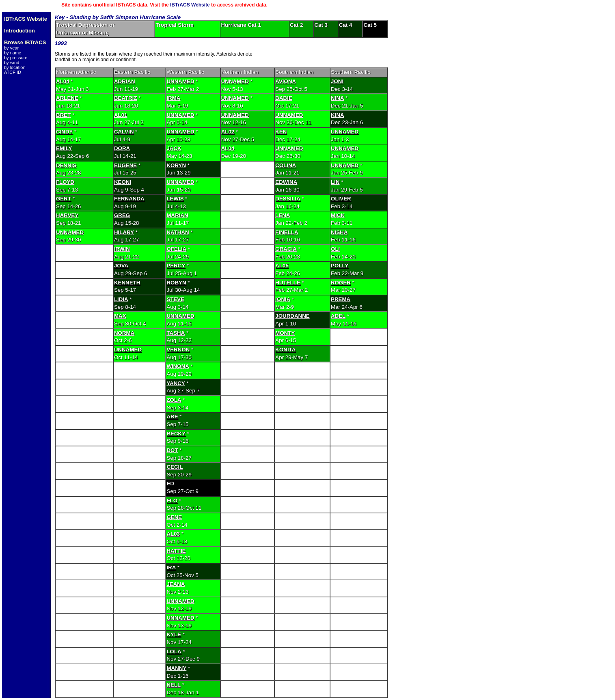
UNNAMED (180, 81)
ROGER (341, 283)
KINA (338, 115)
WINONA (178, 366)
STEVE (175, 299)
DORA (122, 148)
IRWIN (122, 249)
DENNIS (66, 165)
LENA (283, 215)
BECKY (176, 434)
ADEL (338, 316)
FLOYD (65, 182)
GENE (174, 517)
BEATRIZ (126, 98)
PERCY (176, 266)
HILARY (124, 232)
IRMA (173, 98)
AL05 (282, 266)
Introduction (19, 31)
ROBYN (176, 283)
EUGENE (125, 165)
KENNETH (127, 283)
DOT (172, 450)
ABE (172, 417)
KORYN (176, 165)
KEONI (123, 182)
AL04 (63, 81)
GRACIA (286, 249)
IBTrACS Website (190, 5)
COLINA (286, 165)
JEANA (176, 584)
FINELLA (287, 232)
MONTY (285, 333)
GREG (122, 215)
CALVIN (124, 132)
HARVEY (67, 215)
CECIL (175, 467)
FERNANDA (129, 199)
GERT (64, 199)
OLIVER (341, 199)
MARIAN (177, 215)
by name (13, 53)
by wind (12, 62)
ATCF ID (13, 72)
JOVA (121, 266)
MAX (120, 316)
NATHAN (178, 232)
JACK (174, 148)
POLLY (340, 266)
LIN (335, 182)
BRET (63, 115)
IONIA (283, 299)
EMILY (64, 148)
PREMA (341, 299)
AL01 (121, 115)
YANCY (176, 383)
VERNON (178, 350)
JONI (337, 81)
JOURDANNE (292, 316)
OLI (335, 249)
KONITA (285, 350)
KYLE (174, 634)
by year (11, 48)
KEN (281, 132)
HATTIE (176, 551)
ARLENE (67, 98)
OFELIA (176, 249)
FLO (172, 501)
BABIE (284, 98)
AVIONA (286, 81)
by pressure (16, 58)
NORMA (124, 333)
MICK (338, 215)
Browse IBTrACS (25, 42)
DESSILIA (288, 199)
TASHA (176, 333)
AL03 (173, 534)
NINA (338, 98)
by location (15, 67)
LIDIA (121, 299)
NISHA (339, 232)
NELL (174, 685)
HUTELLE (288, 283)
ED (170, 484)
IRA (171, 568)
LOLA (174, 652)
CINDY (64, 132)
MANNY (176, 668)
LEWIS (175, 199)
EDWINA (286, 182)
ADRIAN (125, 81)
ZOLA (174, 400)
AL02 (228, 132)
